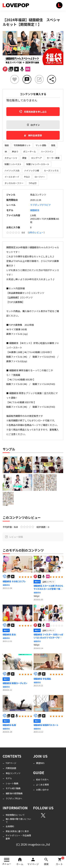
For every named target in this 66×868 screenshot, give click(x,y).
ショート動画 (12, 783)
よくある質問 (42, 785)
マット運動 (41, 145)
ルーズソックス (51, 170)
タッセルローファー (14, 183)
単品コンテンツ (13, 773)
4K (6, 151)
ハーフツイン (47, 151)
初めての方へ (42, 779)
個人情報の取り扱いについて (18, 820)
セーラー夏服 (53, 158)
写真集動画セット (22, 145)
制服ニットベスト (13, 164)
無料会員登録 (33, 135)
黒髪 (24, 158)
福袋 (7, 145)
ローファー (40, 177)
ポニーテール (30, 151)
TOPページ (11, 763)
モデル (9, 778)
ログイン (33, 125)
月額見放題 (11, 768)
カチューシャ (11, 158)
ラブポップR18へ (14, 798)
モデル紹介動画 (13, 788)
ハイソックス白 (12, 170)
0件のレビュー (36, 232)
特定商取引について (15, 815)
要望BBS (40, 763)
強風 (53, 145)
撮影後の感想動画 (14, 793)
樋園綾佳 (35, 210)
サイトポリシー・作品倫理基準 (18, 837)
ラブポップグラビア (40, 205)
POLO (27, 177)
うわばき (33, 183)
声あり (15, 151)
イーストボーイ (12, 177)
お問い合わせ (42, 790)
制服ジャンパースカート (38, 164)
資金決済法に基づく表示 (17, 831)
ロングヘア (37, 158)
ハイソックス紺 (32, 170)
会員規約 (10, 826)
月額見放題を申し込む (33, 112)
